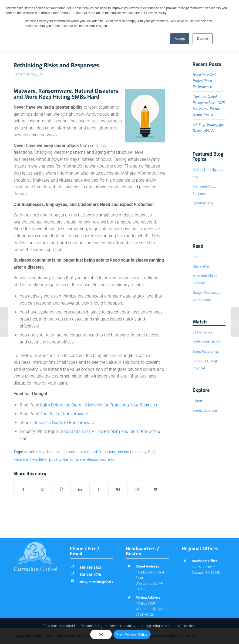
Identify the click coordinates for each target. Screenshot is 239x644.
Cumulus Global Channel (205, 365)
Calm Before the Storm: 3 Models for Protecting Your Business (98, 405)
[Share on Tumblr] (99, 489)
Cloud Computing (102, 452)
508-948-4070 (90, 575)
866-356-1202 (90, 568)
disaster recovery (132, 452)
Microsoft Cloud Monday (205, 279)
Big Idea (45, 452)
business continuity (70, 452)
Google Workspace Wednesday (207, 296)
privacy (55, 460)
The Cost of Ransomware (64, 414)
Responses (96, 460)
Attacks (30, 452)
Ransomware (74, 460)
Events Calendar (205, 410)
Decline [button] (203, 39)
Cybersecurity (203, 203)
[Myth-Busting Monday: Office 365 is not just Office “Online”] (4, 322)
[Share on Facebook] (23, 489)
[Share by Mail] (156, 489)
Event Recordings (206, 351)
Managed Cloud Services (204, 190)
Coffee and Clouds (206, 342)
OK (101, 635)
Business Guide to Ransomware (64, 423)
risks (111, 460)
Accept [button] (180, 39)
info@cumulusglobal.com (99, 582)
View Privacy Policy (132, 635)
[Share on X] (42, 489)
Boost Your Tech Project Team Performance (204, 81)
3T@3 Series (202, 332)
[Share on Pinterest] (61, 489)
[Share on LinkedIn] (80, 489)
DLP (151, 452)
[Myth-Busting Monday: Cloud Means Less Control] (235, 322)
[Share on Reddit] (137, 489)
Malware (21, 460)
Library (198, 401)
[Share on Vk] (118, 489)
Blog (196, 257)
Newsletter (39, 460)
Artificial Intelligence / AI (208, 173)
